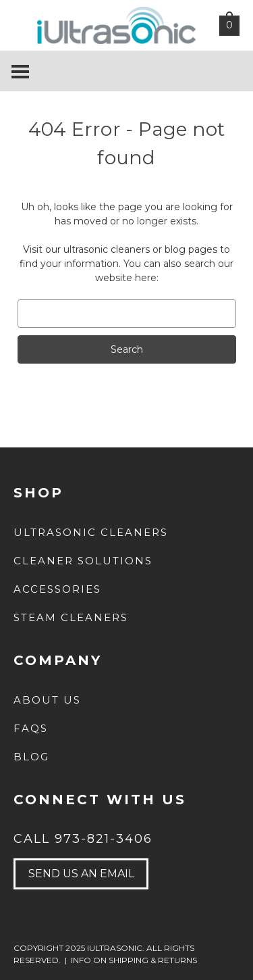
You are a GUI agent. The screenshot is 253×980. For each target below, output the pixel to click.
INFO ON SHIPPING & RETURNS (134, 960)
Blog (31, 757)
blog (175, 249)
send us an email (81, 874)
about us (47, 700)
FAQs (31, 728)
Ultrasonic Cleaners (91, 532)
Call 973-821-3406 (83, 839)
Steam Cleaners (71, 617)
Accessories (57, 589)
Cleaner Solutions (83, 561)
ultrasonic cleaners (107, 249)
